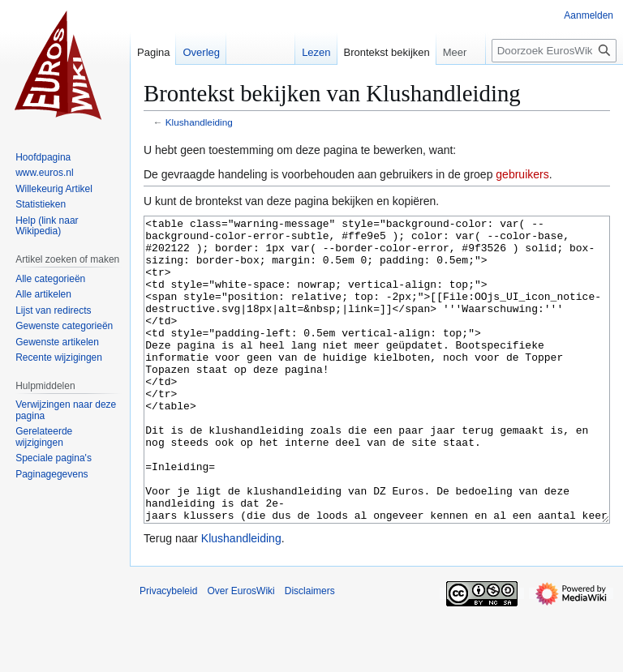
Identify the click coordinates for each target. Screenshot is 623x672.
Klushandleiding (199, 122)
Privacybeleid (168, 652)
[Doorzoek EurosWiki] (554, 51)
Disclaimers (310, 652)
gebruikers (522, 174)
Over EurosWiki (241, 652)
